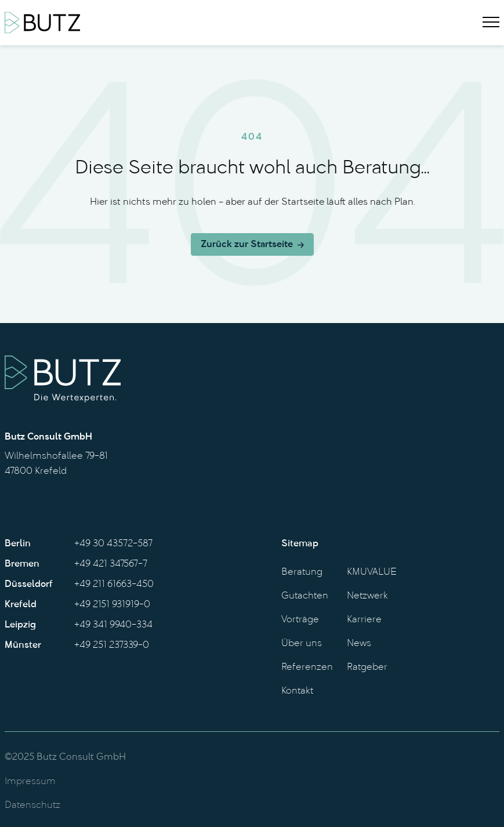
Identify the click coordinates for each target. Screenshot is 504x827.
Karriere (364, 620)
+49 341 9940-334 (113, 625)
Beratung (302, 572)
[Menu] (491, 23)
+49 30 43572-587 (113, 544)
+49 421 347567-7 (111, 564)
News (359, 644)
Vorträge (300, 620)
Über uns (302, 644)
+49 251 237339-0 (112, 645)
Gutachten (305, 596)
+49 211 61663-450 (114, 585)
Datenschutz (32, 806)
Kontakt (297, 691)
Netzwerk (367, 596)
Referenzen (307, 668)
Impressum (30, 782)
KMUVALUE (372, 572)
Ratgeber (367, 668)
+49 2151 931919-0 (112, 605)
